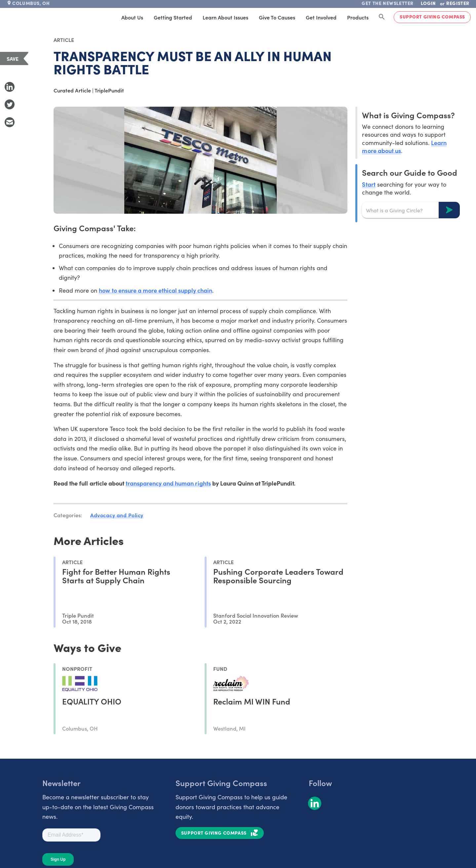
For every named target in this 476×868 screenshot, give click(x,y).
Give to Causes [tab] (277, 17)
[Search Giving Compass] (382, 17)
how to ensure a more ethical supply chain (156, 290)
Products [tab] (358, 17)
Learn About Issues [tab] (225, 17)
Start (369, 184)
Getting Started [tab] (173, 17)
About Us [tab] (132, 17)
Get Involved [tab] (321, 17)
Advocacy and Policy (117, 515)
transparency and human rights (168, 483)
